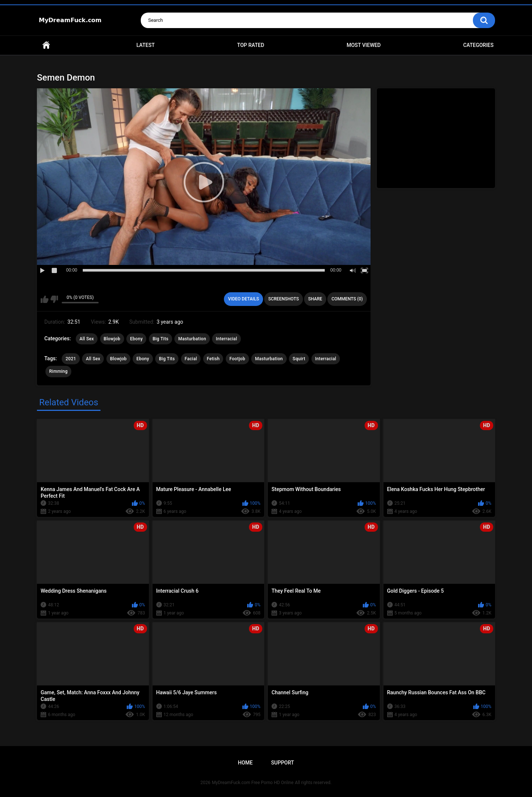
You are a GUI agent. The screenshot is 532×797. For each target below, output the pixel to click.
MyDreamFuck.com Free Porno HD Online (253, 783)
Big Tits (161, 339)
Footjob (237, 359)
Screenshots (284, 299)
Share (315, 299)
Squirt (299, 359)
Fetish (213, 359)
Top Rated (251, 45)
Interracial (226, 339)
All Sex (87, 339)
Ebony (136, 339)
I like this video (45, 299)
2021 (71, 359)
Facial (191, 359)
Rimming (58, 371)
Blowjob (112, 339)
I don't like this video (54, 299)
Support (283, 763)
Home (46, 45)
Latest (146, 45)
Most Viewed (364, 45)
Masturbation (192, 339)
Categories (478, 45)
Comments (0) (347, 299)
